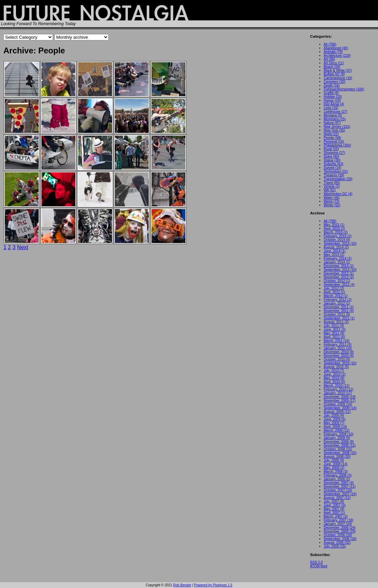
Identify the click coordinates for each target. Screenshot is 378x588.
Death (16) (332, 85)
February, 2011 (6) (338, 344)
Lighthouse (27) (336, 112)
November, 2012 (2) (339, 277)
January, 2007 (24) (338, 524)
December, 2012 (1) (339, 273)
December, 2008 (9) (339, 442)
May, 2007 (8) (334, 509)
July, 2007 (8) (334, 501)
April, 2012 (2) (334, 292)
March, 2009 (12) (337, 430)
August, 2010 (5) (336, 367)
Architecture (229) (337, 56)
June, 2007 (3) (335, 505)
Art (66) (329, 59)
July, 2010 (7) (334, 371)
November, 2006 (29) (340, 531)
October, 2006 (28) (338, 535)
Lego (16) (331, 108)
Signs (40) (331, 157)
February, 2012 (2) (338, 300)
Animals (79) (333, 52)
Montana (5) (333, 115)
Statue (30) (332, 160)
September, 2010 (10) (340, 363)
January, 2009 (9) (337, 438)
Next (23, 247)
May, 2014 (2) (334, 255)
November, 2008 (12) (340, 445)
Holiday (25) (333, 97)
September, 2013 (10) (340, 270)
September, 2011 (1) (339, 318)
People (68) (332, 138)
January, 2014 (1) (337, 262)
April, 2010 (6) (334, 382)
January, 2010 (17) (338, 393)
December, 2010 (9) (339, 352)
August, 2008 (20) (337, 457)
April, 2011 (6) (334, 337)
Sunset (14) (332, 168)
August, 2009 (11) (337, 412)
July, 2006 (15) (335, 546)
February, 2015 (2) (338, 236)
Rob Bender (182, 585)
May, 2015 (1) (334, 225)
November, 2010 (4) (339, 356)
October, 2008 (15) (338, 449)
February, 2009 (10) (339, 434)
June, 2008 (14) (336, 464)
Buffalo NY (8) (334, 74)
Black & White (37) (338, 71)
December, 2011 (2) (339, 307)
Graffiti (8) (331, 93)
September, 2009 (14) (340, 408)
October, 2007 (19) (338, 490)
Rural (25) (331, 149)
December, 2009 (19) (340, 397)
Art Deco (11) (334, 63)
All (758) (330, 44)
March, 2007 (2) (336, 516)
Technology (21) (336, 171)
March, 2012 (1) (336, 296)
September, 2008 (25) (340, 453)
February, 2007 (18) (339, 520)
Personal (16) (334, 142)
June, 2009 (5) (335, 419)
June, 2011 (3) (335, 330)
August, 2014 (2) (336, 247)
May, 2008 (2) (334, 468)
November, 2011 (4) (339, 311)
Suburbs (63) (334, 164)
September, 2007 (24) (340, 494)
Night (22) (331, 134)
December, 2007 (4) (339, 483)
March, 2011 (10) (337, 341)
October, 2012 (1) (337, 281)
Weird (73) (332, 201)
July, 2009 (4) (334, 416)
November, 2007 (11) (340, 487)
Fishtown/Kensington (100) (344, 89)
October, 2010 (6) (337, 359)
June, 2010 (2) (335, 374)
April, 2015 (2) (334, 229)
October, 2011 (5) (337, 315)
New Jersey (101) (337, 127)
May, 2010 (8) (334, 378)
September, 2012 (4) (339, 285)
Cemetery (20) (335, 82)
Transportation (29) (338, 179)
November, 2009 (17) (340, 401)
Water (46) (332, 198)
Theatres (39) (334, 175)
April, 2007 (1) (334, 513)
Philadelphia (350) (337, 145)
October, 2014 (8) (337, 240)
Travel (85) (332, 183)
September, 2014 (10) (340, 244)
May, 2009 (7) (334, 423)
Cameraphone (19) (338, 78)
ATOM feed (319, 566)
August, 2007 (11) (337, 498)
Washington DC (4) (338, 194)
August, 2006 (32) (337, 543)
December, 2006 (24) (340, 528)
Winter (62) (332, 205)
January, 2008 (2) (337, 479)
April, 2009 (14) (335, 427)
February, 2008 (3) (338, 475)
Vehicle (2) (332, 186)
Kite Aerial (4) (334, 104)
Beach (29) (332, 67)
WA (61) (330, 190)
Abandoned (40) (336, 48)
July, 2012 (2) (334, 288)
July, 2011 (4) (334, 326)
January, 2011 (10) (338, 348)
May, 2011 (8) (334, 333)
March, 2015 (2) (336, 232)
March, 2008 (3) (336, 472)
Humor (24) (332, 100)
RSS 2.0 (316, 562)
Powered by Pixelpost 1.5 (213, 585)
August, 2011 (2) (336, 322)
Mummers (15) (335, 119)
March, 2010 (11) (337, 386)
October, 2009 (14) (338, 404)
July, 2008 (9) (334, 460)
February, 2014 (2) (338, 258)
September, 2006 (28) (340, 539)
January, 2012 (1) (337, 303)
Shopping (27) (334, 153)
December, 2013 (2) (339, 266)
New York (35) (334, 130)
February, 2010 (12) (339, 389)
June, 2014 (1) (335, 251)
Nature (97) (332, 123)
